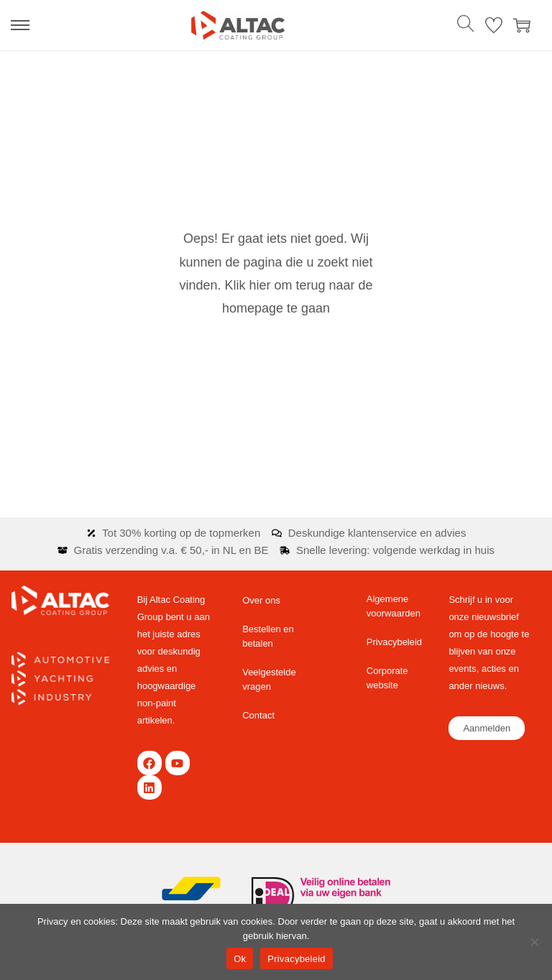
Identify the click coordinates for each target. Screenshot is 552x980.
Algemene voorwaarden (394, 606)
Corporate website (387, 678)
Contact (258, 715)
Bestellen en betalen (268, 636)
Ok (240, 959)
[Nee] (534, 942)
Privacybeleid (394, 642)
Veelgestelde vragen (269, 679)
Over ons (261, 600)
